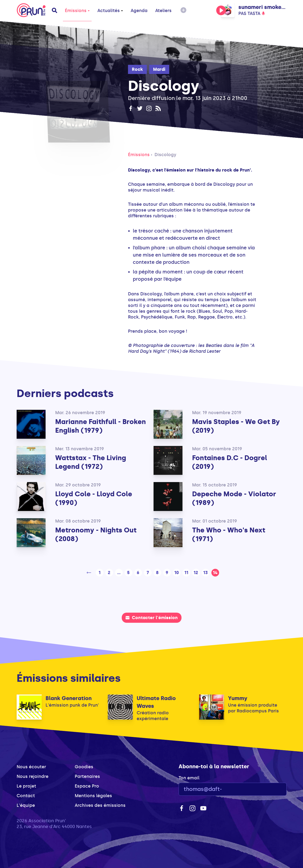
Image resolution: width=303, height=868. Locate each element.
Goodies (84, 767)
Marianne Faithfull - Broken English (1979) (101, 426)
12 (196, 573)
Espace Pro (87, 786)
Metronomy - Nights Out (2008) (96, 534)
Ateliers (163, 11)
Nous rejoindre (33, 776)
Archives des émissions (100, 805)
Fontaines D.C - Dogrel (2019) (230, 462)
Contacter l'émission (152, 618)
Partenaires (87, 776)
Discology (165, 155)
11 (186, 573)
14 (215, 573)
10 (177, 573)
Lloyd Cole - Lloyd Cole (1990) (94, 498)
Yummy (238, 698)
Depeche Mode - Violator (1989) (234, 498)
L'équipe (26, 805)
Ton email (189, 778)
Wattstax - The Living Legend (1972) (91, 462)
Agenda (139, 11)
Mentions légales (93, 796)
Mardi (159, 69)
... (119, 573)
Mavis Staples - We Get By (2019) (236, 426)
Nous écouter (31, 767)
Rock (137, 69)
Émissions (77, 11)
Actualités (110, 11)
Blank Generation (69, 698)
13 (205, 573)
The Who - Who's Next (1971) (229, 534)
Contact (26, 796)
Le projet (26, 786)
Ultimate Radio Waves (156, 702)
